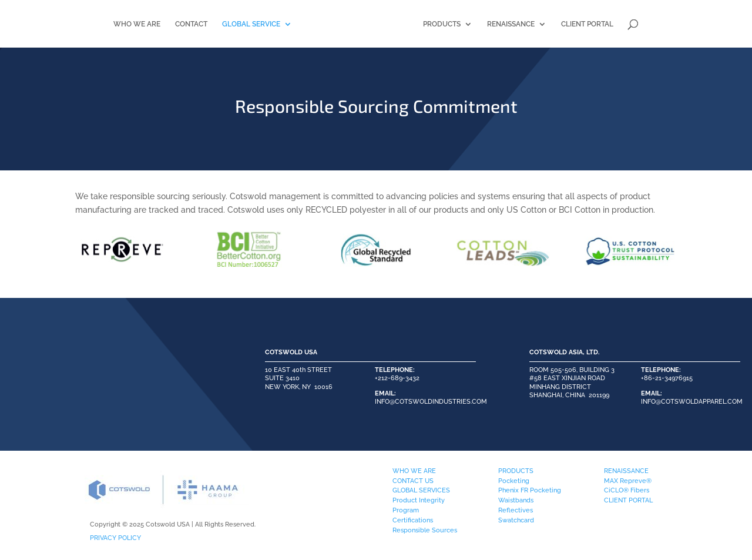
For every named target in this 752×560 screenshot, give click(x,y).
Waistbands (516, 500)
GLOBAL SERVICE (226, 24)
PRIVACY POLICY (115, 538)
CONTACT (166, 24)
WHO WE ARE (112, 24)
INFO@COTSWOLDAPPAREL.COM (692, 402)
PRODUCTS (467, 24)
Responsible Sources (425, 530)
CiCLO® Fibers (627, 490)
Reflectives (516, 510)
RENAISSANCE (536, 24)
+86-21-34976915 (667, 378)
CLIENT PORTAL (612, 24)
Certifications (413, 520)
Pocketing (514, 481)
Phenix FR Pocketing (530, 490)
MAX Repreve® (628, 481)
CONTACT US (413, 481)
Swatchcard (516, 520)
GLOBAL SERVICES (421, 490)
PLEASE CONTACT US (112, 383)
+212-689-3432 (397, 378)
